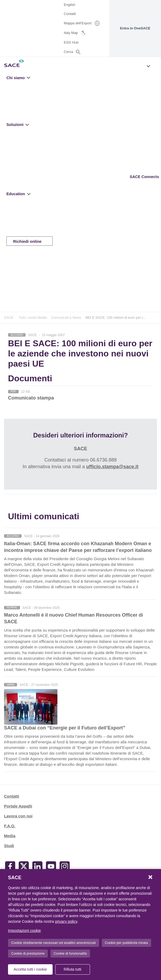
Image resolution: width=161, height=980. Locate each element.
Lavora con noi (18, 816)
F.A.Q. (10, 826)
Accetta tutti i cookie (30, 969)
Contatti (12, 796)
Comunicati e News (66, 318)
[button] (29, 78)
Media (10, 836)
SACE (9, 318)
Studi (9, 846)
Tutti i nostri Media (33, 318)
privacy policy (66, 921)
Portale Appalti (18, 806)
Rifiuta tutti (72, 969)
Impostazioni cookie (24, 931)
